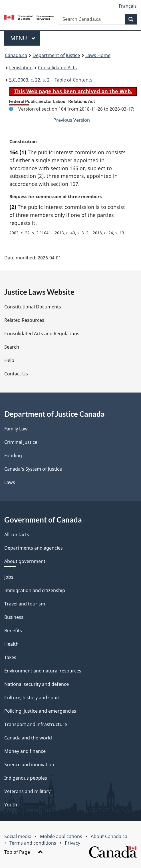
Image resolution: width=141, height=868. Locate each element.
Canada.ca (16, 55)
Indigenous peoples (26, 778)
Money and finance (25, 751)
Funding (13, 456)
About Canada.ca (109, 836)
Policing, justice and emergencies (40, 711)
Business (14, 617)
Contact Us (16, 374)
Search (12, 347)
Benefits (13, 631)
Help (9, 360)
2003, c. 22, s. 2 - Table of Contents (51, 80)
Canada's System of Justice (33, 469)
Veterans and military (27, 791)
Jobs (9, 577)
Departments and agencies (34, 548)
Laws (10, 482)
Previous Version (72, 120)
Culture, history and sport (32, 698)
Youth (11, 805)
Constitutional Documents (33, 307)
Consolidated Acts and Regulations (42, 334)
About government (25, 561)
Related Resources (24, 320)
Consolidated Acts (57, 68)
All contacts (17, 534)
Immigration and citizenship (35, 590)
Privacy (72, 843)
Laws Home (98, 55)
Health (11, 644)
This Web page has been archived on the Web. (73, 91)
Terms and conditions (33, 843)
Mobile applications (61, 836)
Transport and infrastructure (36, 724)
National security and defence (37, 684)
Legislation (21, 68)
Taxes (10, 657)
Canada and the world (28, 738)
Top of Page (24, 852)
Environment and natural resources (43, 671)
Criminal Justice (21, 442)
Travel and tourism (25, 604)
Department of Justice (56, 55)
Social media (18, 836)
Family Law (16, 429)
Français (128, 6)
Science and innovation (29, 765)
